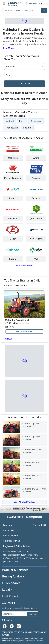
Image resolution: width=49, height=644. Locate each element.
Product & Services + (16, 570)
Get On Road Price (24, 331)
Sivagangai (36, 121)
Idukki (22, 121)
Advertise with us (12, 541)
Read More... (9, 48)
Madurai (10, 121)
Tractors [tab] (8, 286)
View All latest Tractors (25, 502)
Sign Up (33, 614)
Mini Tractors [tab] (21, 286)
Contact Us (8, 530)
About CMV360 (10, 536)
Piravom (27, 128)
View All (9, 339)
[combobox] (25, 10)
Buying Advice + (13, 576)
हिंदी (45, 525)
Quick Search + (13, 583)
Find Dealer (25, 84)
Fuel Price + (10, 596)
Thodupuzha (12, 128)
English (36, 525)
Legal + (7, 589)
